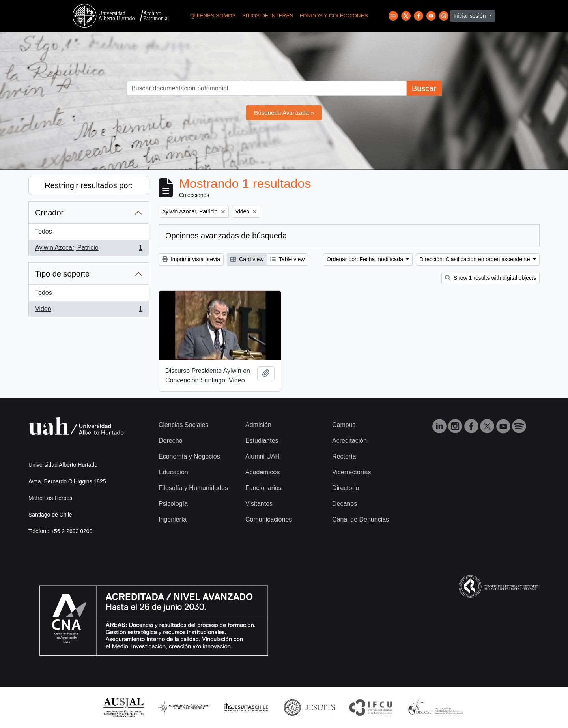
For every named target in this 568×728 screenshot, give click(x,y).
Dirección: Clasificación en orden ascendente (475, 259)
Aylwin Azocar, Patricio (89, 249)
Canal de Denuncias (361, 519)
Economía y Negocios (189, 456)
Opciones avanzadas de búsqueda (226, 236)
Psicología (173, 504)
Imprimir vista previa (191, 259)
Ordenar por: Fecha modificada (366, 259)
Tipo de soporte (62, 274)
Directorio (346, 488)
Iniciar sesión (471, 16)
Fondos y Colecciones (334, 16)
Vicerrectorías (351, 472)
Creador (49, 213)
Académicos (263, 472)
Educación (173, 472)
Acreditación (349, 441)
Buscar (424, 88)
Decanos (345, 504)
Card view (247, 259)
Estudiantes (262, 441)
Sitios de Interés (268, 16)
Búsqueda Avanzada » (284, 113)
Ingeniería (173, 519)
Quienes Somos (213, 16)
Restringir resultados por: (89, 185)
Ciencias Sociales (183, 425)
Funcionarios (263, 488)
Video (89, 311)
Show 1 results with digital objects (490, 278)
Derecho (170, 441)
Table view (287, 259)
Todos (44, 231)
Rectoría (344, 456)
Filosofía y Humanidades (193, 488)
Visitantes (259, 504)
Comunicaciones (269, 519)
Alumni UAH (263, 456)
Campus (344, 425)
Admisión (258, 425)
